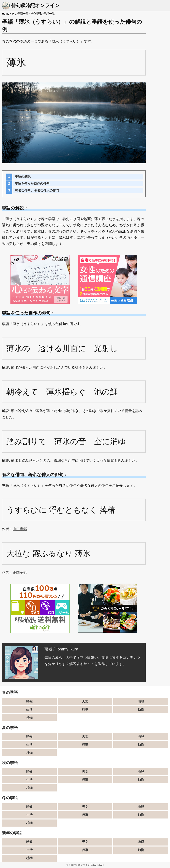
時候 (29, 701)
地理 (141, 701)
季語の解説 (23, 177)
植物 (29, 718)
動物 (141, 710)
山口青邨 (20, 529)
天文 (85, 701)
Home (6, 14)
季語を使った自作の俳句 (32, 184)
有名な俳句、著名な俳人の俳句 (37, 190)
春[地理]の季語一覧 (43, 14)
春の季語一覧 (20, 14)
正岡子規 (20, 573)
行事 (85, 710)
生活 (29, 710)
